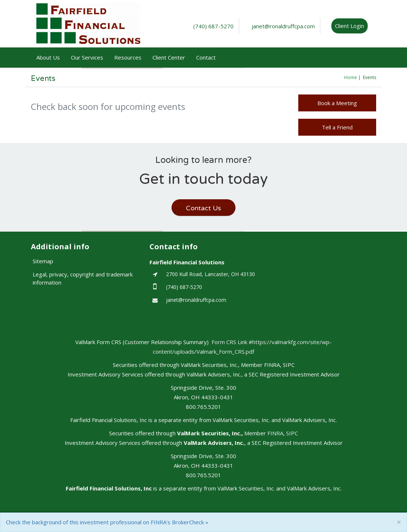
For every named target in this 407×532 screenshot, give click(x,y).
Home (351, 77)
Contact (206, 57)
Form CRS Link (230, 342)
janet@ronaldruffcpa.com (283, 26)
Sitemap (43, 261)
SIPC (292, 433)
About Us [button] (48, 57)
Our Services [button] (87, 57)
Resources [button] (128, 57)
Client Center (169, 57)
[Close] (399, 522)
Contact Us (203, 208)
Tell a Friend (337, 127)
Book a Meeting (337, 103)
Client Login (350, 26)
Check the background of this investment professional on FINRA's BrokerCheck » (107, 522)
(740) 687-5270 (213, 26)
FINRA (275, 433)
